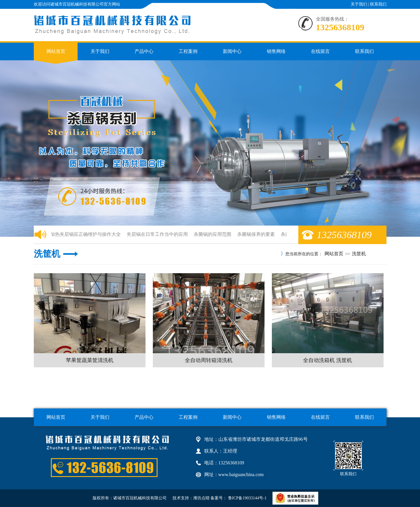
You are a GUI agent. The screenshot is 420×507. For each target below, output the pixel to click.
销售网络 (276, 51)
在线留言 (320, 51)
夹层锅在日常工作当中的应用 (158, 234)
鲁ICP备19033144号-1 (247, 498)
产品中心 (144, 51)
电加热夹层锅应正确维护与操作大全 (84, 234)
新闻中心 (232, 51)
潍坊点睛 (201, 498)
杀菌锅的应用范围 (213, 234)
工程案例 (188, 51)
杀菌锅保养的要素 (257, 234)
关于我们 (359, 4)
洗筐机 (359, 254)
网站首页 (56, 51)
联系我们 (378, 4)
